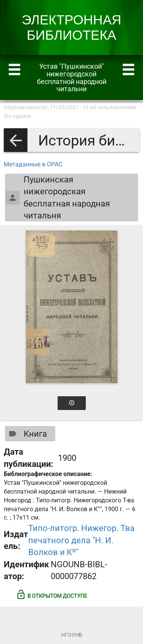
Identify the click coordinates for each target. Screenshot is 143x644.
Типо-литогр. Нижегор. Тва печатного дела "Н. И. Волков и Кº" (81, 540)
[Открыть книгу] (72, 307)
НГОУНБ (72, 635)
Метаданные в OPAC (33, 164)
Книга (26, 434)
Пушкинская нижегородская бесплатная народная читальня (58, 198)
